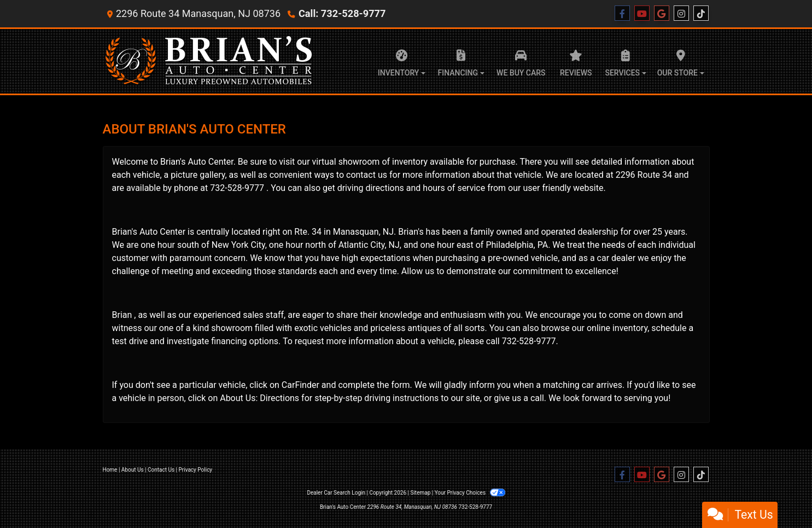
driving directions (371, 188)
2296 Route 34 (644, 175)
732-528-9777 (237, 188)
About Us (133, 470)
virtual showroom (346, 162)
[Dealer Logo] (209, 61)
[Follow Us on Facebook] (622, 14)
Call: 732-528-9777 (342, 13)
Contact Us (161, 470)
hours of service (454, 188)
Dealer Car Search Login (336, 493)
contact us (367, 175)
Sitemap (420, 493)
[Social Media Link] (681, 14)
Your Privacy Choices (470, 493)
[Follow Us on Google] (662, 14)
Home (110, 470)
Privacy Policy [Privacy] (196, 470)
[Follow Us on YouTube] (642, 14)
